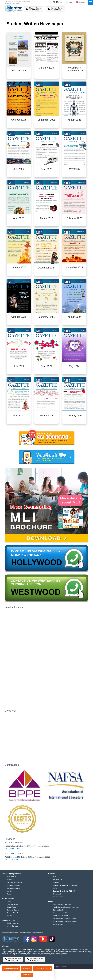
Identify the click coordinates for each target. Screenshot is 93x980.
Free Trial (27, 975)
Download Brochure (43, 968)
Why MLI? (10, 879)
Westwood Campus (13, 885)
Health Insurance (13, 923)
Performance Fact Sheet (62, 913)
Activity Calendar (13, 926)
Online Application (11, 968)
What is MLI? (11, 876)
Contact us (10, 916)
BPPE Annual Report (60, 916)
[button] (81, 3)
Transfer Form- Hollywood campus (65, 922)
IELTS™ (56, 888)
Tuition (9, 901)
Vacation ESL (58, 879)
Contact (27, 968)
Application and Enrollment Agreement (67, 907)
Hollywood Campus (13, 888)
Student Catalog (59, 910)
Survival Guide (58, 925)
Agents (69, 2)
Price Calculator (12, 904)
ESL (55, 876)
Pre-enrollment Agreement (62, 904)
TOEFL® (56, 882)
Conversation (58, 894)
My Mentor (58, 2)
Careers (9, 894)
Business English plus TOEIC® (64, 891)
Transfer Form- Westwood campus (65, 919)
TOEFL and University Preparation (65, 885)
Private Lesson (58, 897)
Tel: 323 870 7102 (12, 860)
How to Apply (11, 907)
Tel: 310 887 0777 (12, 849)
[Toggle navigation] (91, 2)
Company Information (14, 882)
